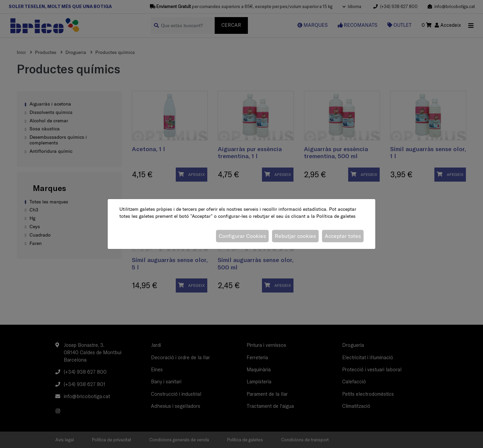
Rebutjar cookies (295, 236)
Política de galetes (336, 216)
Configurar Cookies (242, 236)
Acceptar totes (343, 236)
